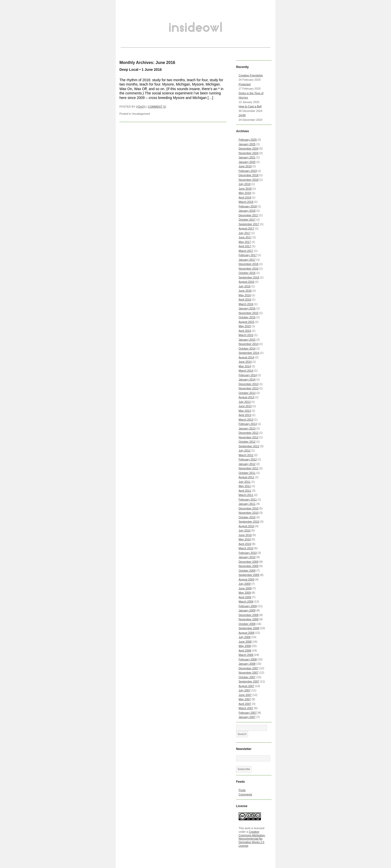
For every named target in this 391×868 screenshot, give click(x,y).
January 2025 (247, 144)
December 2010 (248, 508)
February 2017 (248, 255)
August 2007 (246, 686)
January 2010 (247, 557)
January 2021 (247, 157)
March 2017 (246, 251)
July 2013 (245, 402)
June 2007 (245, 695)
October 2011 (247, 473)
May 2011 (245, 486)
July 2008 (245, 637)
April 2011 (245, 491)
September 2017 (249, 224)
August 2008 (246, 633)
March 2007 (246, 708)
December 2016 (248, 264)
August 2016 (246, 282)
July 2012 (245, 450)
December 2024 (248, 148)
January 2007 (247, 717)
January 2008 (247, 664)
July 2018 (245, 184)
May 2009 (245, 593)
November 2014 (248, 344)
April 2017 (245, 246)
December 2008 (248, 615)
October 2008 (247, 624)
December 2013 (248, 384)
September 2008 (249, 628)
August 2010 (246, 526)
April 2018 (245, 197)
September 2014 (249, 353)
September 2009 (249, 575)
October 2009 (247, 571)
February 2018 (248, 206)
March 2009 (246, 602)
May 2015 (245, 326)
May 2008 (245, 646)
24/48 (242, 115)
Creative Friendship (251, 75)
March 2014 (246, 371)
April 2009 (245, 597)
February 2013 (248, 424)
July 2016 (245, 286)
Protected (245, 84)
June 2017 (245, 237)
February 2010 (248, 553)
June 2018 (245, 189)
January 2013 (247, 428)
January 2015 (247, 340)
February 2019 (248, 171)
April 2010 (245, 544)
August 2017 (246, 228)
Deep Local (129, 70)
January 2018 (247, 211)
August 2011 (246, 477)
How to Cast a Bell (250, 106)
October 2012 (247, 442)
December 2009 (248, 562)
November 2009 (248, 566)
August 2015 (246, 322)
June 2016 (245, 291)
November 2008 (248, 619)
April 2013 (245, 415)
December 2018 (248, 175)
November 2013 (248, 388)
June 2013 (245, 406)
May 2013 (245, 411)
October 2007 (247, 677)
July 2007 (245, 690)
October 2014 (247, 348)
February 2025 (248, 140)
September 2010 (249, 522)
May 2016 (245, 295)
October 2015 (247, 317)
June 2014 (245, 362)
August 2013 (246, 397)
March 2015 (246, 335)
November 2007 (248, 673)
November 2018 (248, 180)
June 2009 (245, 588)
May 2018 (245, 193)
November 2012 (248, 437)
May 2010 (245, 539)
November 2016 (248, 269)
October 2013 (247, 393)
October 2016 (247, 273)
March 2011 (246, 495)
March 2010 (246, 548)
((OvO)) (141, 107)
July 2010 (245, 530)
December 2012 (248, 433)
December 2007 (248, 668)
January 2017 (247, 260)
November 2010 (248, 513)
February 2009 (248, 606)
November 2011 (248, 468)
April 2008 (245, 650)
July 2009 (245, 584)
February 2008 (248, 659)
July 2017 (245, 233)
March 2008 (246, 655)
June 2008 (245, 642)
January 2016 (247, 308)
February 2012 (248, 459)
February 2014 (248, 375)
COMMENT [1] (157, 107)
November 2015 (248, 313)
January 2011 (247, 504)
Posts (242, 790)
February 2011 (248, 499)
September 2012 (249, 446)
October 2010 (247, 517)
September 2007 (249, 681)
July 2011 (245, 482)
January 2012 (247, 464)
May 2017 (245, 242)
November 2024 (248, 153)
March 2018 (246, 202)
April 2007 (245, 704)
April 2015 (245, 331)
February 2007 (248, 713)
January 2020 (247, 162)
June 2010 (245, 535)
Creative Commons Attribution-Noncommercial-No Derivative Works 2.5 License (252, 839)
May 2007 (245, 699)
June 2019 (245, 166)
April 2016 (245, 299)
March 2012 (246, 455)
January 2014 (247, 379)
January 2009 (247, 610)
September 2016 (249, 277)
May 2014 (245, 366)
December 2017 (248, 215)
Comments (245, 794)
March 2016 (246, 304)
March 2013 (246, 420)
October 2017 (247, 220)
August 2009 (246, 579)
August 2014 (246, 357)
